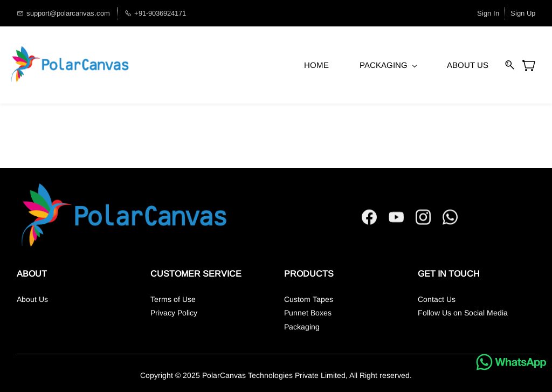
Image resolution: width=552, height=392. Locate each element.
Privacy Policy (174, 313)
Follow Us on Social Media (463, 313)
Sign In (488, 13)
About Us (32, 299)
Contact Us (437, 299)
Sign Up (523, 13)
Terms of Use (173, 299)
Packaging (302, 327)
